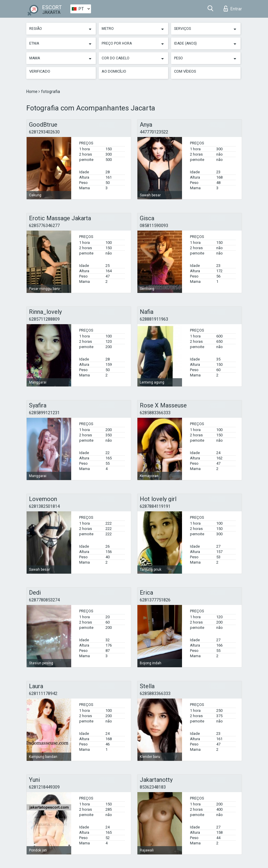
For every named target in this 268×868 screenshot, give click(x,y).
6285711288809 (44, 319)
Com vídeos (185, 71)
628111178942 (43, 694)
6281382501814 (44, 506)
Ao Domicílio (114, 71)
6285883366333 (155, 413)
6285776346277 (44, 226)
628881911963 (154, 319)
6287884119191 (155, 506)
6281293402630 (44, 132)
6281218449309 (44, 787)
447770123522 (154, 132)
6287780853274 (44, 600)
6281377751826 (155, 600)
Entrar (233, 9)
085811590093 (154, 226)
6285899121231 (44, 413)
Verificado (40, 71)
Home (32, 92)
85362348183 (153, 787)
